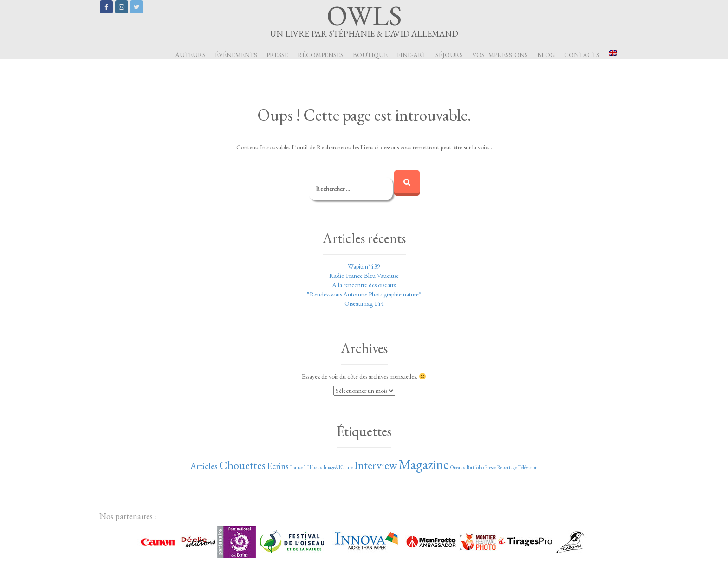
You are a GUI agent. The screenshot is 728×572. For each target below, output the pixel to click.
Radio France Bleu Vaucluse (364, 276)
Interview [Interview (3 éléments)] (376, 465)
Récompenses (321, 55)
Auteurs (190, 55)
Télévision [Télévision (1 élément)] (528, 467)
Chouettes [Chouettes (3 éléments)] (242, 465)
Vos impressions (500, 55)
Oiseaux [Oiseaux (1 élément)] (458, 467)
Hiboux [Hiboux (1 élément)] (315, 467)
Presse (277, 55)
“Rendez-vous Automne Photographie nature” (364, 294)
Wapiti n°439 (364, 266)
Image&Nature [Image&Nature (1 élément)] (338, 467)
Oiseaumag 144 (364, 303)
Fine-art (412, 55)
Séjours (449, 55)
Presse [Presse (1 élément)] (491, 467)
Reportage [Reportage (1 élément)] (507, 467)
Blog (546, 55)
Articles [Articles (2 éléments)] (204, 466)
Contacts (582, 55)
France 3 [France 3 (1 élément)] (298, 467)
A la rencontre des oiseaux (364, 285)
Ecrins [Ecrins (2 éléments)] (278, 466)
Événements (236, 55)
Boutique (370, 55)
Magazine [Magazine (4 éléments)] (424, 464)
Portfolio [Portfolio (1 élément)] (475, 467)
